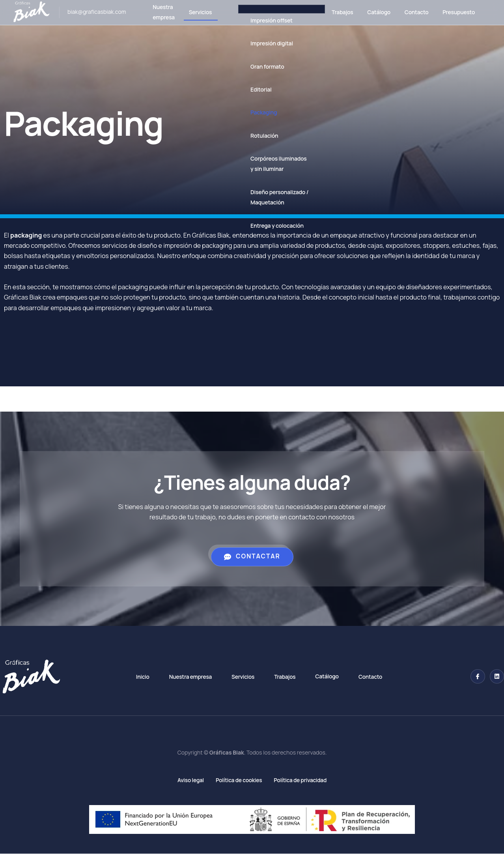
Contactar (252, 556)
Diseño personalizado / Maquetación (271, 197)
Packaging (255, 112)
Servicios (191, 12)
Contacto (414, 12)
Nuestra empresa (153, 13)
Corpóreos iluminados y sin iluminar (270, 164)
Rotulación (256, 136)
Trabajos (335, 12)
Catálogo (374, 12)
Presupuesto (458, 12)
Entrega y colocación (269, 226)
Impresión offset (263, 20)
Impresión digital (263, 43)
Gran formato (259, 66)
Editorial (253, 89)
